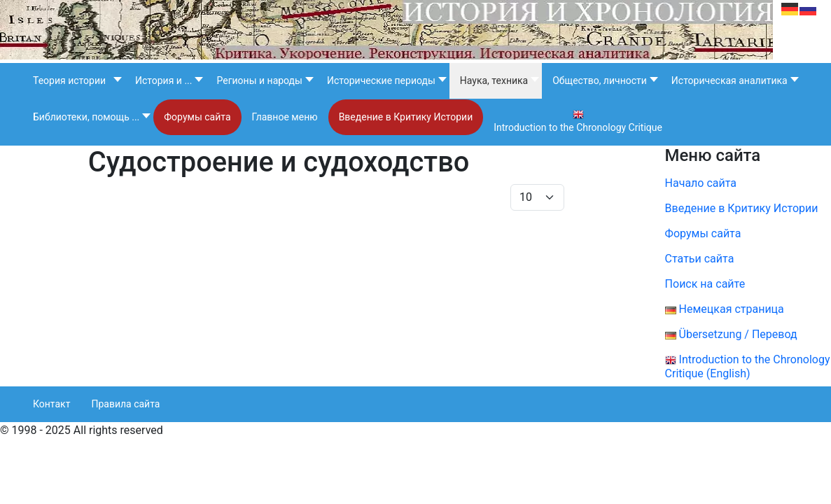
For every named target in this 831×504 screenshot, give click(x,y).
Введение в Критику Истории (742, 208)
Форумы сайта (713, 233)
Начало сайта (701, 183)
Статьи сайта (700, 259)
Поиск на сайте (705, 284)
